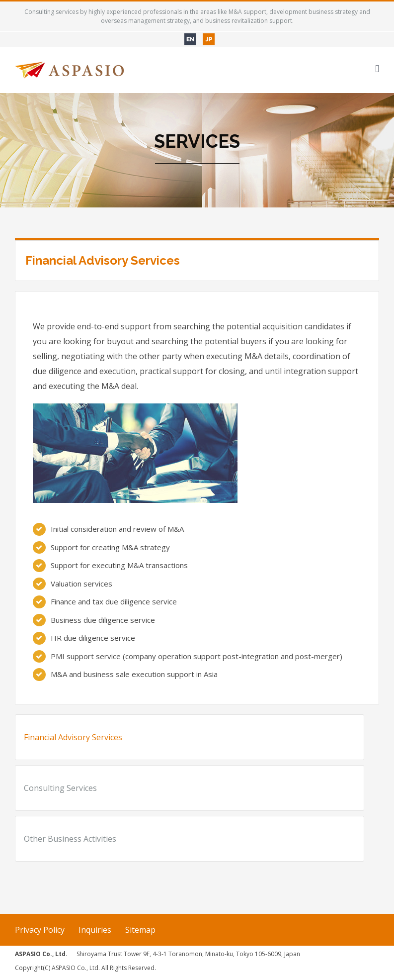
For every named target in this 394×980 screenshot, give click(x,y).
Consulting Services (60, 788)
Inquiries (95, 930)
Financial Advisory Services (73, 737)
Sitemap (140, 930)
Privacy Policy (40, 930)
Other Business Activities (70, 839)
